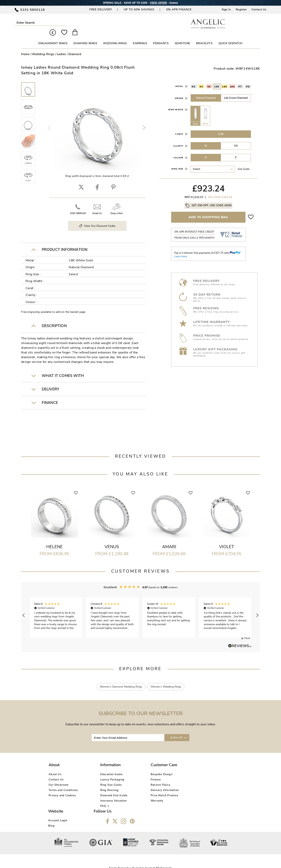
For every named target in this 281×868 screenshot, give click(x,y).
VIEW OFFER (158, 3)
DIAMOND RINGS (85, 37)
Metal (179, 80)
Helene (54, 540)
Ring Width (176, 103)
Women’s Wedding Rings (166, 680)
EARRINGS (140, 37)
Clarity (178, 139)
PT (240, 80)
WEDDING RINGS (115, 37)
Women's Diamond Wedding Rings (121, 680)
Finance (134, 773)
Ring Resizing (99, 783)
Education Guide (101, 768)
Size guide (244, 162)
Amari (169, 540)
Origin (179, 92)
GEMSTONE (182, 37)
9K (194, 80)
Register (241, 9)
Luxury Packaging (102, 773)
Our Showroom (59, 778)
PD (248, 80)
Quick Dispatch (231, 37)
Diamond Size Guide (103, 789)
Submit (53, 23)
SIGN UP (179, 731)
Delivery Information (143, 783)
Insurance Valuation (103, 794)
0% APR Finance (179, 9)
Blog (172, 773)
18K (217, 80)
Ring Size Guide (100, 778)
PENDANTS (161, 37)
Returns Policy (139, 778)
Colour (178, 151)
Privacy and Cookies (62, 789)
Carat (179, 127)
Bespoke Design (140, 768)
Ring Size (177, 162)
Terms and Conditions (63, 783)
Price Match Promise (143, 789)
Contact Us (259, 9)
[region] (140, 609)
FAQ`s (94, 799)
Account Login (179, 768)
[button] (24, 609)
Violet (227, 540)
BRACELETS (204, 37)
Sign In (226, 9)
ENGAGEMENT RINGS (53, 37)
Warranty (135, 794)
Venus (112, 540)
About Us (55, 768)
